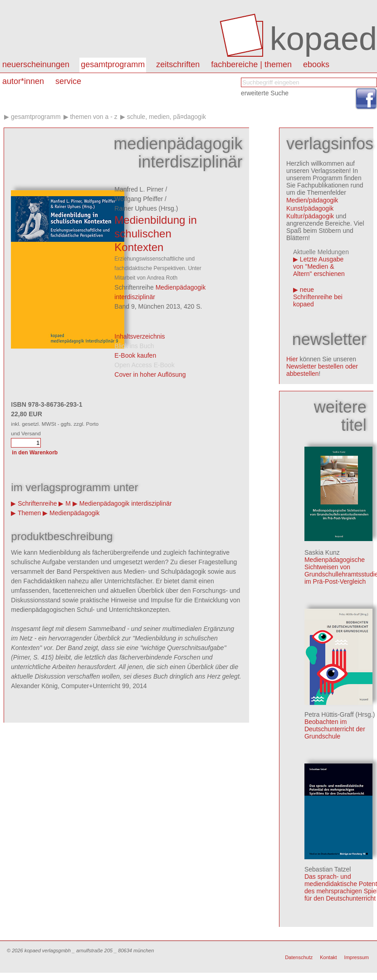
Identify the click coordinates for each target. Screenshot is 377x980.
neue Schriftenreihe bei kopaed (318, 297)
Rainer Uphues (135, 208)
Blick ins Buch (134, 346)
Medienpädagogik (75, 513)
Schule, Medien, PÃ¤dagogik (166, 117)
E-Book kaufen (135, 355)
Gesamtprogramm (113, 64)
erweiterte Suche (265, 93)
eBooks (316, 64)
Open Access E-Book (144, 365)
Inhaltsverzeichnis (140, 336)
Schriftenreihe (37, 503)
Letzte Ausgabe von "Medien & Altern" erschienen (319, 266)
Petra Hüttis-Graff (329, 714)
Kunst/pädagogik (310, 208)
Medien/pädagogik (312, 200)
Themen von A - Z (93, 117)
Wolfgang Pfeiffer (139, 199)
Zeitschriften (178, 64)
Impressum (357, 957)
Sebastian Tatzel (328, 869)
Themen (29, 513)
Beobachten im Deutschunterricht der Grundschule (335, 729)
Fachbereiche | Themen (251, 64)
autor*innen (23, 81)
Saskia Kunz (322, 552)
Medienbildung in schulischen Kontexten (155, 234)
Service (68, 81)
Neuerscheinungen (36, 64)
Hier (292, 359)
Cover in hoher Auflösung (150, 374)
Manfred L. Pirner (139, 189)
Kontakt (328, 957)
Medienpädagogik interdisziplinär (126, 503)
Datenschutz (299, 957)
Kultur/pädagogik (310, 216)
